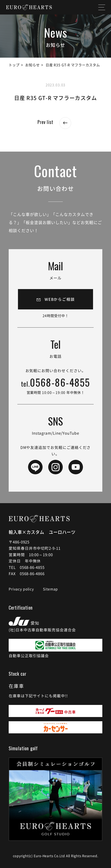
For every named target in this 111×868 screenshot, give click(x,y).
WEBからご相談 (60, 299)
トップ (14, 65)
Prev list (56, 122)
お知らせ (32, 65)
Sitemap (50, 589)
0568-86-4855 (56, 383)
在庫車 (16, 686)
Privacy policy (21, 589)
